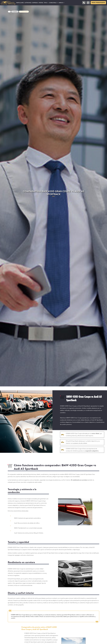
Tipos (45, 3)
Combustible (53, 3)
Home (9, 12)
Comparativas (15, 12)
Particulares (20, 3)
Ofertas (41, 3)
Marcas (61, 3)
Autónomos (28, 3)
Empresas (35, 3)
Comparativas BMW (24, 12)
